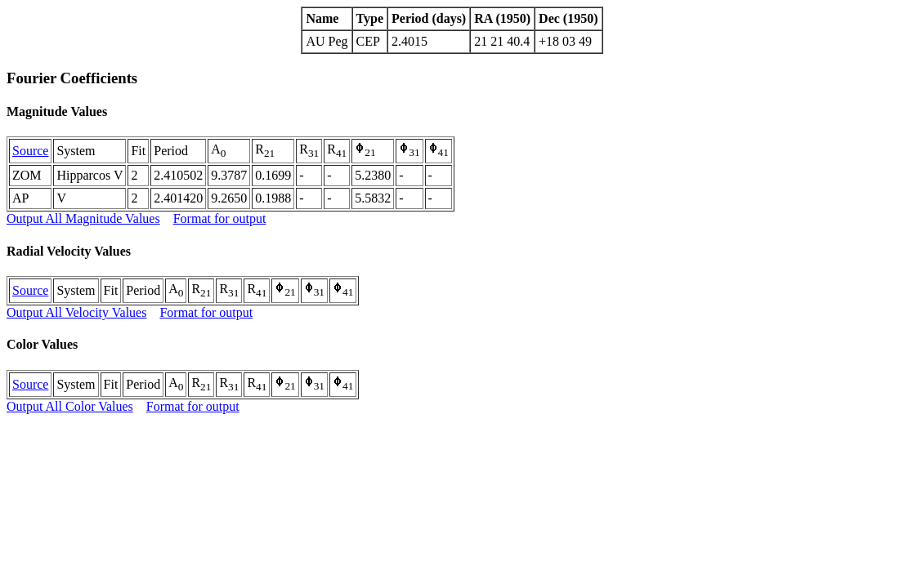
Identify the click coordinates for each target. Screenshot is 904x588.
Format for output (220, 218)
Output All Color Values (70, 406)
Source (30, 151)
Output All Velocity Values (76, 312)
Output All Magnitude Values (83, 218)
